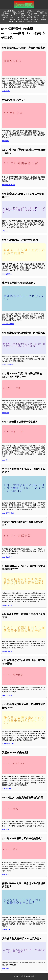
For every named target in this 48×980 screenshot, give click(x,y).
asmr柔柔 (12, 19)
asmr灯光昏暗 (7, 695)
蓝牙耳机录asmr (8, 324)
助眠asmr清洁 (7, 605)
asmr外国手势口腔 (9, 185)
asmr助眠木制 (7, 274)
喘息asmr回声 (32, 21)
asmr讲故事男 (7, 557)
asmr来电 (6, 141)
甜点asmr (41, 11)
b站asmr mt (6, 231)
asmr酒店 (6, 874)
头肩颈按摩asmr (8, 744)
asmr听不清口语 (8, 513)
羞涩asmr (31, 11)
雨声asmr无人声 (26, 15)
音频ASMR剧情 (8, 365)
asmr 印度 (6, 413)
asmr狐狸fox (7, 789)
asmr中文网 (6, 930)
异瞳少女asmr (32, 13)
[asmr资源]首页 (9, 11)
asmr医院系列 (23, 19)
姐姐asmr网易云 (8, 651)
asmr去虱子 (20, 21)
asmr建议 (6, 829)
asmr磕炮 (35, 19)
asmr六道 (21, 11)
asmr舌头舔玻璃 (33, 17)
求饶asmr (6, 13)
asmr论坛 (14, 15)
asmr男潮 (20, 17)
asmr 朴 (5, 460)
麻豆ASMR (6, 91)
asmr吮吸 (6, 968)
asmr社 (38, 15)
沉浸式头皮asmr (18, 13)
